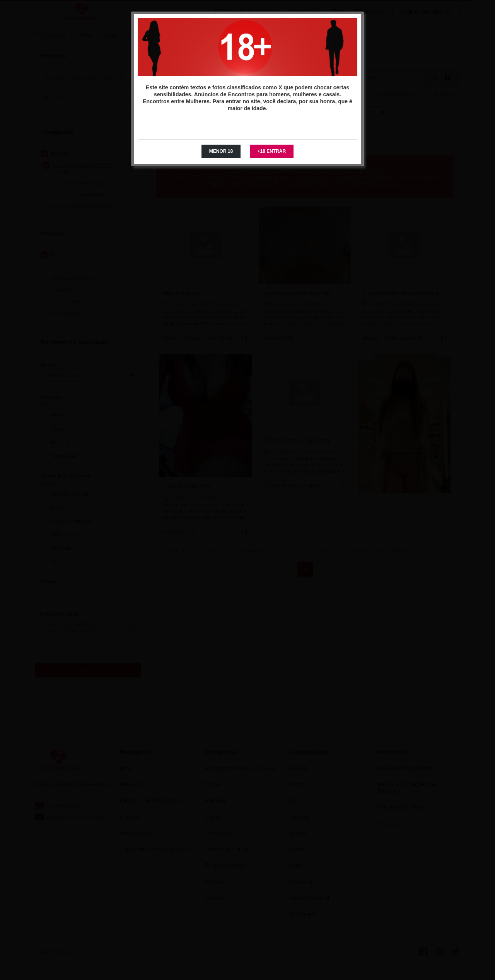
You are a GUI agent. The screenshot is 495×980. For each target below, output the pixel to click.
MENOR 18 (221, 151)
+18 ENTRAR (272, 151)
